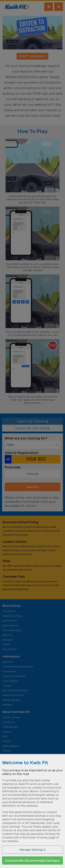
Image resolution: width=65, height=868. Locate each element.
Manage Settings (33, 850)
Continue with (33, 860)
